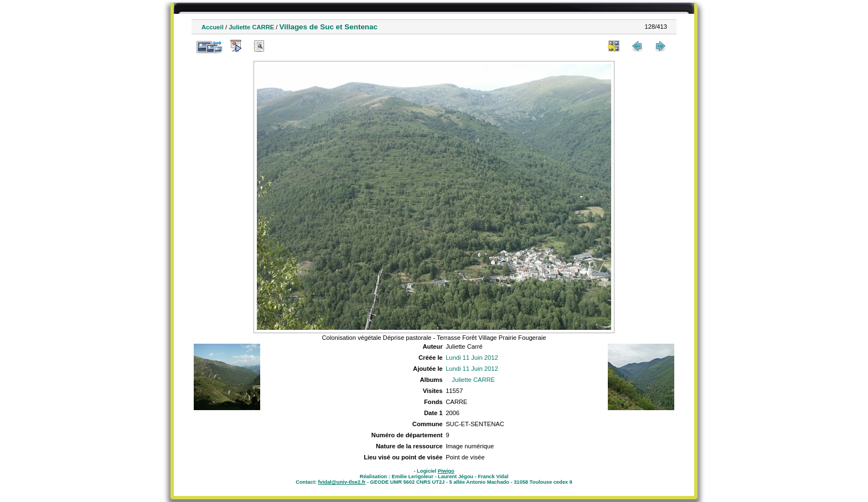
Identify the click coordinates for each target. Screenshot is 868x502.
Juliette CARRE (251, 27)
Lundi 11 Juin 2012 (472, 358)
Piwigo (446, 471)
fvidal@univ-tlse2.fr (342, 482)
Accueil (213, 27)
